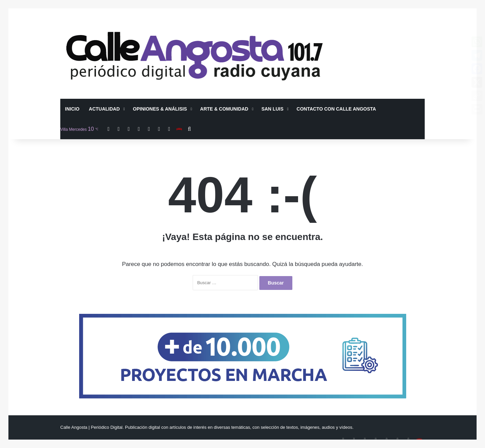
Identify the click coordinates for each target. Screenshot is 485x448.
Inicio (72, 109)
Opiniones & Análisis (160, 109)
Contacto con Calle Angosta (336, 109)
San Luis (272, 109)
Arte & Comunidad (224, 109)
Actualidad (104, 109)
